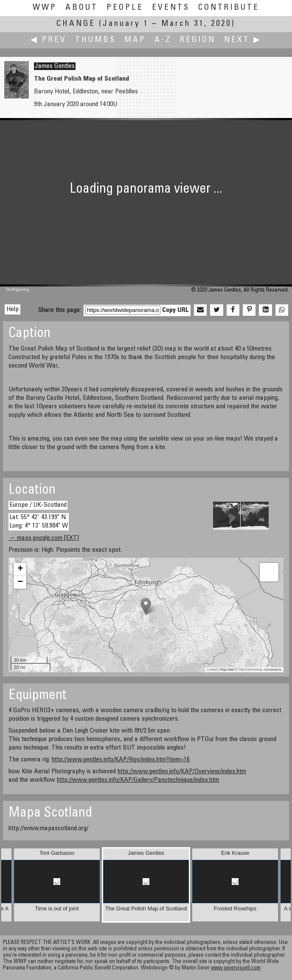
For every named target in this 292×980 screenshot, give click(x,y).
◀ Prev (49, 40)
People (125, 8)
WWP (45, 8)
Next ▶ (243, 40)
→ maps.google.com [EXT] (44, 538)
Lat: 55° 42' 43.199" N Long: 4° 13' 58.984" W (39, 521)
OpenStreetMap (250, 670)
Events (171, 8)
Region (198, 40)
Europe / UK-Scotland (38, 505)
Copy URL (175, 310)
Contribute (229, 8)
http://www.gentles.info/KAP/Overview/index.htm (182, 772)
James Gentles (55, 66)
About (82, 8)
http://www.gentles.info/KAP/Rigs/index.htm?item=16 (121, 760)
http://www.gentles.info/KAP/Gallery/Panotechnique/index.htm (138, 780)
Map (135, 40)
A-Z (163, 40)
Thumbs (95, 40)
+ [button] (20, 569)
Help (13, 309)
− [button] (20, 582)
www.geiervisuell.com (236, 968)
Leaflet (212, 670)
